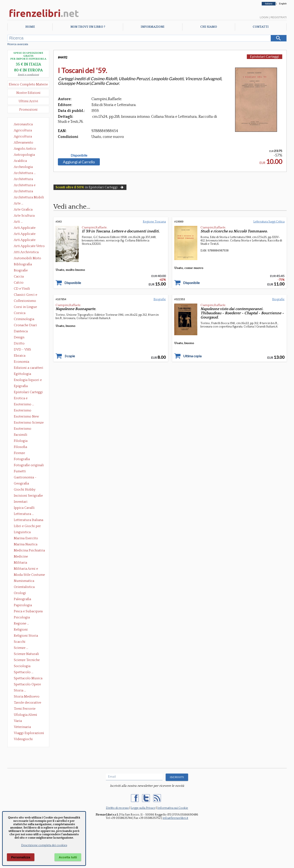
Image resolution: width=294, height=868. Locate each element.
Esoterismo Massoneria (23, 411)
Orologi (20, 593)
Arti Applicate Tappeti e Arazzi (26, 240)
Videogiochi (23, 739)
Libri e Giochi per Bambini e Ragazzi (28, 526)
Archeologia (23, 167)
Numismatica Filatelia (24, 581)
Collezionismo (25, 301)
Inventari (21, 502)
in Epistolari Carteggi (90, 187)
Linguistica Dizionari (22, 533)
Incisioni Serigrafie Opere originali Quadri (28, 496)
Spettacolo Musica (28, 678)
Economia (21, 362)
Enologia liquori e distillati (28, 380)
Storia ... (20, 690)
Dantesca (21, 331)
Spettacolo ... (24, 672)
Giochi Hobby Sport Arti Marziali (28, 490)
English (283, 4)
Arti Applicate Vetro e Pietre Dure (29, 246)
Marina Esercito (26, 538)
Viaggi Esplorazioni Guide (29, 733)
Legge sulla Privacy (143, 808)
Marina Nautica (26, 544)
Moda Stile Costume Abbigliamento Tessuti (29, 575)
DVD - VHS (22, 350)
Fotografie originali (29, 465)
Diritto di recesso (117, 808)
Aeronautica (23, 124)
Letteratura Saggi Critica (269, 222)
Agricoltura (23, 130)
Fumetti (20, 471)
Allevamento (23, 143)
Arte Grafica (23, 209)
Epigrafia (21, 386)
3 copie (70, 356)
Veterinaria (22, 727)
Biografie (21, 270)
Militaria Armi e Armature (26, 569)
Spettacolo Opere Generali (27, 685)
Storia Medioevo (27, 696)
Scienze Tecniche (27, 660)
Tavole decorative (27, 703)
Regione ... (21, 623)
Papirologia (23, 605)
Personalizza (21, 857)
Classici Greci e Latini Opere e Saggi (29, 295)
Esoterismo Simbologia (23, 429)
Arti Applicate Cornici (25, 234)
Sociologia (22, 666)
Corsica (20, 313)
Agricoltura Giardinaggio (24, 137)
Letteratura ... (24, 514)
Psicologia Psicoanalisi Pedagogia (23, 618)
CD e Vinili (22, 289)
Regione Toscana (154, 222)
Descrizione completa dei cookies (44, 845)
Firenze (19, 453)
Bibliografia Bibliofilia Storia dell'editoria (27, 265)
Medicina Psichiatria (29, 550)
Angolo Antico (25, 149)
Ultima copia (192, 356)
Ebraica (20, 356)
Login (264, 17)
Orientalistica (24, 587)
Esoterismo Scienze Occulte (29, 423)
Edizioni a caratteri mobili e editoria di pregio (29, 368)
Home (30, 27)
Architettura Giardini (23, 192)
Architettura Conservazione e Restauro (26, 179)
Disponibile (79, 155)
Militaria (20, 563)
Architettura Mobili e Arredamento (29, 198)
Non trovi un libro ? (88, 27)
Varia (18, 721)
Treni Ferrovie (25, 709)
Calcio (19, 283)
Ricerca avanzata (18, 44)
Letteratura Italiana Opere (29, 520)
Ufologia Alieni (25, 715)
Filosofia (20, 447)
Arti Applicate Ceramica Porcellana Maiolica (29, 228)
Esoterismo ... (24, 404)
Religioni (21, 630)
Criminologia (24, 319)
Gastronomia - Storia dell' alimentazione (25, 478)
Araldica (20, 161)
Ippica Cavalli (24, 508)
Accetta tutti (68, 857)
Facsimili (21, 435)
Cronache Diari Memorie (25, 326)
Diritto (19, 343)
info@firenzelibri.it (175, 818)
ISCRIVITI (177, 777)
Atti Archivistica (26, 252)
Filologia (21, 441)
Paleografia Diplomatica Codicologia (23, 600)
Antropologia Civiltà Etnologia (27, 155)
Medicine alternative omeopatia (22, 557)
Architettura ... (25, 173)
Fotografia (22, 459)
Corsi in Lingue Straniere (25, 307)
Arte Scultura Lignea (24, 216)
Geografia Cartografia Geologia (23, 484)
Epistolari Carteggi (28, 392)
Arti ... (18, 222)
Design (19, 337)
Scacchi (20, 642)
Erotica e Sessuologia (23, 399)
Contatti (261, 27)
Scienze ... (21, 648)
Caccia (19, 276)
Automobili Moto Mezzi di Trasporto (29, 259)
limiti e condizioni (28, 75)
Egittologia (22, 374)
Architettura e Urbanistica (25, 186)
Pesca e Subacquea (28, 611)
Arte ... (19, 203)
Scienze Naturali (26, 654)
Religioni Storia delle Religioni (26, 636)
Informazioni (153, 27)
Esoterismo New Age (26, 417)
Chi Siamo (209, 27)
